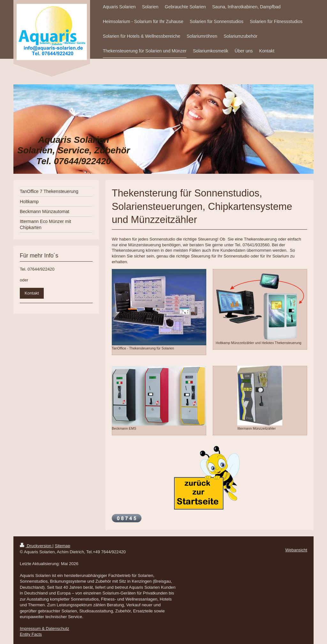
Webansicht (296, 550)
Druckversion (36, 546)
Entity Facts (31, 634)
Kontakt (32, 293)
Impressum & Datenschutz (45, 629)
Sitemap (62, 546)
